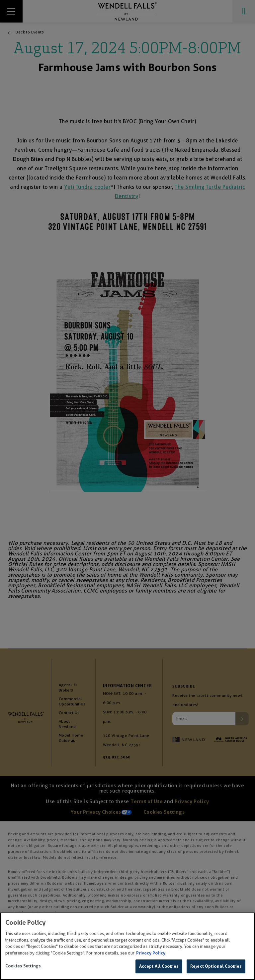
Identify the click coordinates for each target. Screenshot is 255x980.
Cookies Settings (23, 967)
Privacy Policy (151, 953)
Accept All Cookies (159, 967)
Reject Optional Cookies (216, 967)
